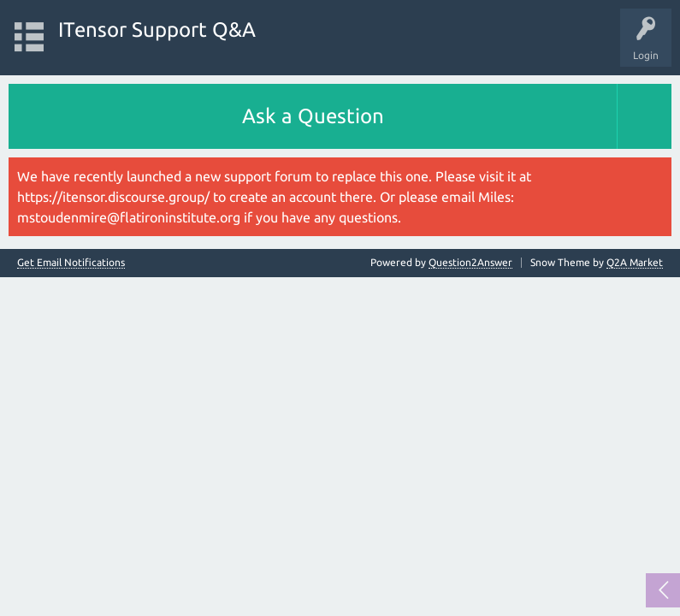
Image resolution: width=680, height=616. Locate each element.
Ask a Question (313, 116)
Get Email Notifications (71, 263)
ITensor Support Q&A (157, 30)
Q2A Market (635, 262)
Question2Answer (470, 262)
